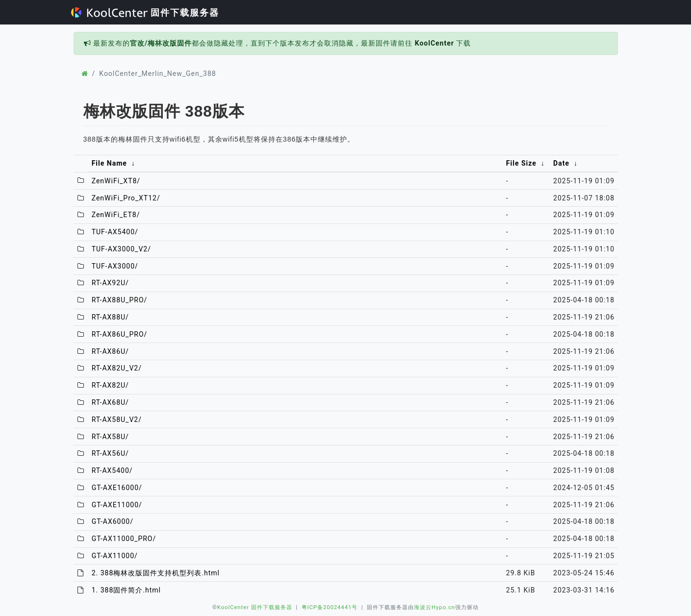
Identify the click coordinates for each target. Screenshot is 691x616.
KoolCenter (435, 43)
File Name (109, 163)
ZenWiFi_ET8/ (116, 215)
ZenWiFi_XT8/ (116, 181)
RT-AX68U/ (110, 402)
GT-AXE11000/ (117, 505)
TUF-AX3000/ (115, 266)
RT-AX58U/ (110, 437)
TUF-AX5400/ (115, 232)
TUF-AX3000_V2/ (121, 249)
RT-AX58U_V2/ (117, 419)
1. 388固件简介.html (126, 590)
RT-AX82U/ (110, 385)
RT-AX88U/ (110, 317)
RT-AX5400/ (112, 470)
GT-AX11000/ (115, 556)
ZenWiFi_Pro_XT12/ (126, 198)
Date (561, 163)
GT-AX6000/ (113, 521)
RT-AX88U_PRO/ (120, 300)
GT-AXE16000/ (117, 488)
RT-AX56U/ (110, 453)
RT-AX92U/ (110, 283)
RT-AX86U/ (110, 351)
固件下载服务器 (145, 12)
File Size (521, 163)
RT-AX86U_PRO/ (120, 334)
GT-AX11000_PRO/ (124, 539)
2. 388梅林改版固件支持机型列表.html (156, 573)
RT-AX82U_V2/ (117, 368)
